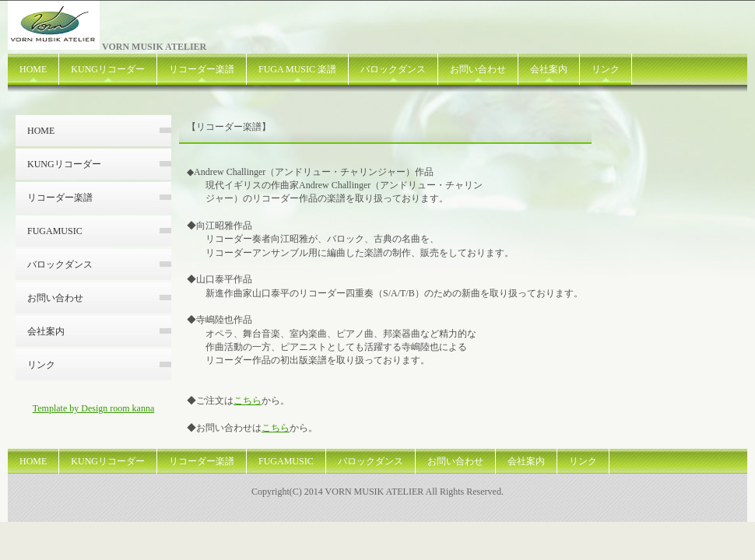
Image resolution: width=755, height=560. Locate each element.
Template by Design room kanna (93, 408)
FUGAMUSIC (55, 231)
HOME (33, 69)
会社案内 (549, 69)
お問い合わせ (478, 69)
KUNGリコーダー (108, 69)
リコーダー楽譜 (202, 69)
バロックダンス (393, 69)
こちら (248, 401)
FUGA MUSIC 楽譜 (297, 69)
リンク (606, 69)
